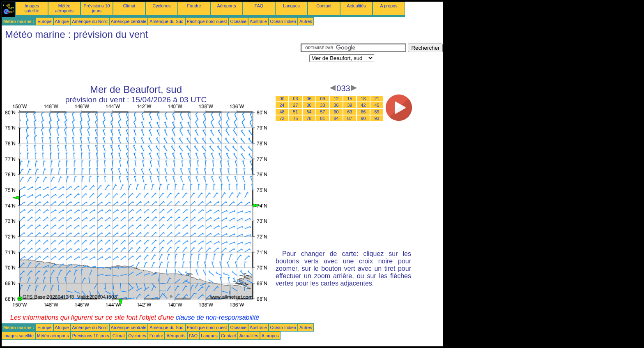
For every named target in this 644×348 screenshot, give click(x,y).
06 (309, 99)
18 (363, 99)
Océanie (238, 21)
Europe (44, 21)
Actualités (356, 6)
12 (336, 99)
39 (350, 105)
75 (296, 118)
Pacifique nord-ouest (207, 21)
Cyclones (162, 6)
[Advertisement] (151, 62)
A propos (389, 6)
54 (309, 112)
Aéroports (226, 6)
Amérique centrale (129, 21)
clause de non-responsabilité (218, 317)
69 (377, 112)
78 (309, 118)
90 (363, 118)
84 (336, 118)
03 (296, 99)
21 (377, 99)
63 (350, 112)
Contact (324, 6)
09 (323, 99)
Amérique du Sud (166, 21)
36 (336, 105)
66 (363, 112)
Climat (129, 6)
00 (282, 99)
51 (296, 112)
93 (377, 118)
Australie (258, 21)
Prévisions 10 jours (97, 8)
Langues (291, 6)
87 (350, 118)
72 (282, 118)
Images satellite (32, 8)
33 (323, 105)
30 (309, 105)
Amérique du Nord (90, 21)
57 (323, 112)
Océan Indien (283, 21)
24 (282, 105)
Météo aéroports (64, 8)
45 (377, 105)
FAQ (259, 6)
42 (363, 105)
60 (336, 112)
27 (296, 105)
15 (350, 99)
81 (323, 118)
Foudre (194, 6)
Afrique (62, 21)
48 (282, 112)
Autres (306, 21)
